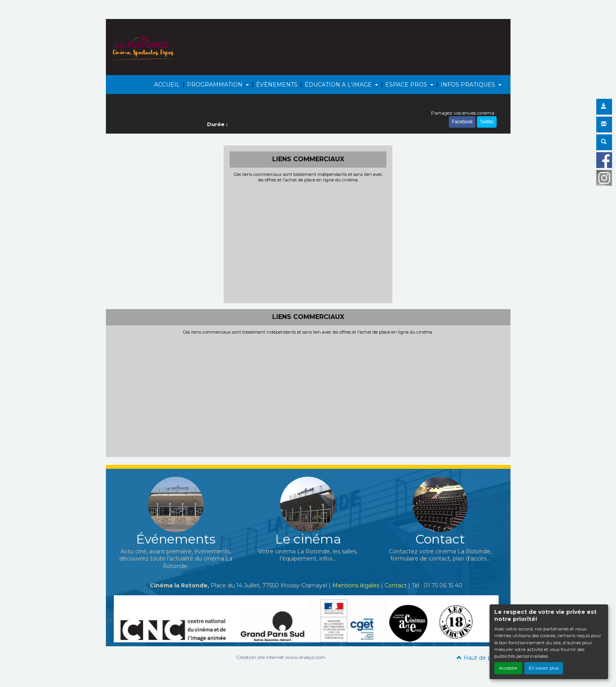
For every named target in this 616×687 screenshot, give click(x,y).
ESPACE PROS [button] (407, 85)
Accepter (508, 668)
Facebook (462, 122)
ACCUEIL (167, 85)
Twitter (487, 122)
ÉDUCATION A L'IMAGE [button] (339, 85)
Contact (396, 585)
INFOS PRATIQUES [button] (469, 85)
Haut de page (479, 658)
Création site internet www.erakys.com (281, 657)
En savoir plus (544, 668)
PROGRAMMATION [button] (216, 85)
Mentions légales (356, 585)
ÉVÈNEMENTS (277, 85)
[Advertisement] (308, 242)
